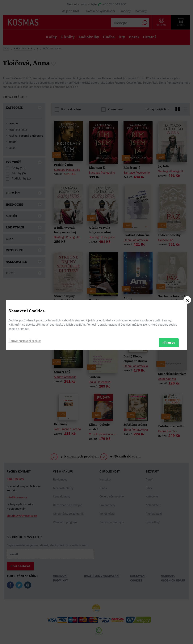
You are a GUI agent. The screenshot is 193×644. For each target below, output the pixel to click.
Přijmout (169, 343)
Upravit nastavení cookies (25, 341)
